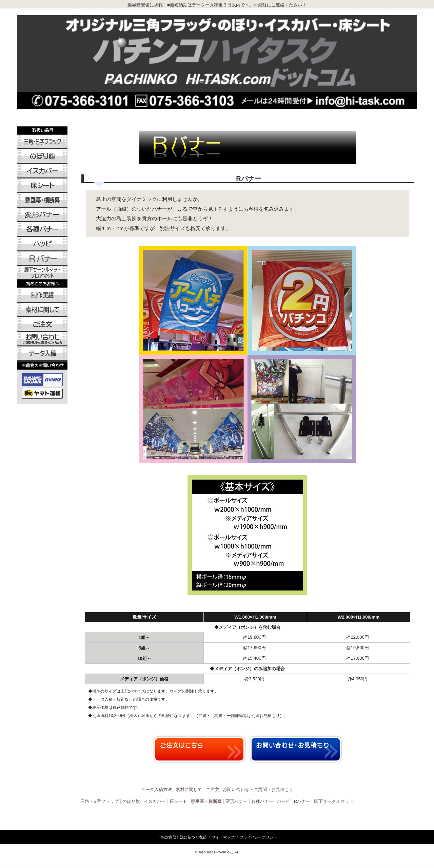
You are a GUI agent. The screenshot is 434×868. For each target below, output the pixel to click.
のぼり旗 (131, 801)
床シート (178, 801)
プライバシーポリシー (258, 837)
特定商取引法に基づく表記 (184, 837)
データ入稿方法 (156, 789)
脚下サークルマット (334, 801)
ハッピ (284, 801)
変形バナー (236, 801)
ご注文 (212, 789)
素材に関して (189, 789)
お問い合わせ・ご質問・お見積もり (258, 789)
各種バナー (262, 801)
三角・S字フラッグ (100, 801)
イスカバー (155, 801)
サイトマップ (223, 837)
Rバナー (302, 801)
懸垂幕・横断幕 (206, 801)
